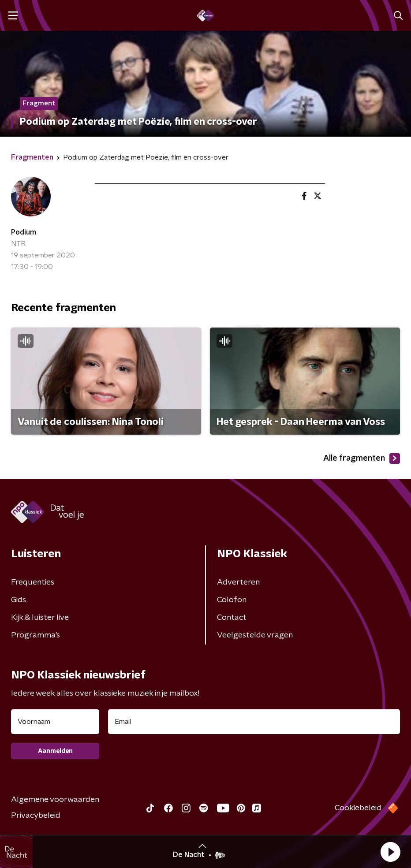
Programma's (35, 635)
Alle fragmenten (362, 458)
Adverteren (238, 582)
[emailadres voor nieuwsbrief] (254, 722)
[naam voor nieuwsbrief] (55, 722)
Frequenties (33, 582)
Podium (24, 232)
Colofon (232, 600)
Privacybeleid (36, 816)
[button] (390, 852)
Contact (232, 618)
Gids (19, 600)
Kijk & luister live (40, 618)
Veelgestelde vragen (255, 635)
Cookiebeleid (358, 808)
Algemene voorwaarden (55, 800)
